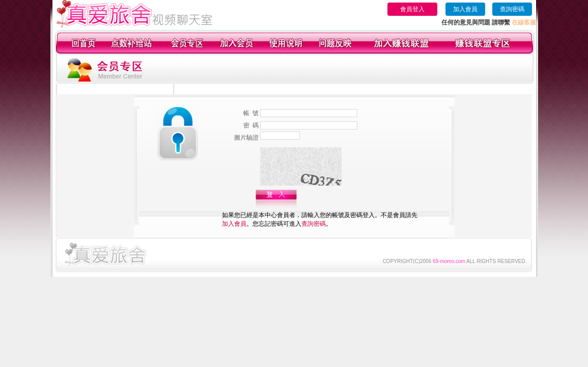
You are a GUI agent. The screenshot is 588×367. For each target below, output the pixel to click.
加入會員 (465, 9)
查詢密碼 (512, 9)
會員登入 (412, 9)
